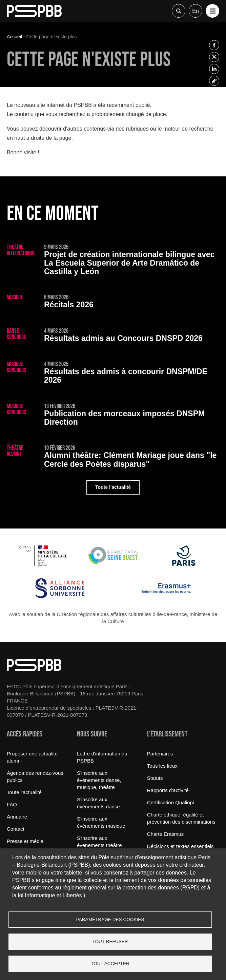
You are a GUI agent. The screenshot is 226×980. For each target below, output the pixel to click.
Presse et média (25, 841)
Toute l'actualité (113, 487)
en (196, 11)
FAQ (12, 804)
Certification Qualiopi (170, 802)
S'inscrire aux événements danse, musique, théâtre (99, 780)
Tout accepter (110, 964)
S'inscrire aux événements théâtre (99, 842)
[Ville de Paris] (184, 564)
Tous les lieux (162, 766)
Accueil (14, 37)
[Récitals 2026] (113, 303)
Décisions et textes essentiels (180, 846)
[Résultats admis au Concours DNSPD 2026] (113, 336)
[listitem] (214, 45)
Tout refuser (110, 941)
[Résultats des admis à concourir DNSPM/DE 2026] (113, 374)
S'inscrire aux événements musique (101, 822)
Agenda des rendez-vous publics (35, 776)
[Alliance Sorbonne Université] (60, 597)
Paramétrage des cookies (110, 919)
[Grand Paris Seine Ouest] (113, 564)
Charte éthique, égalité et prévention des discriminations (181, 818)
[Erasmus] (166, 597)
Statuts (155, 778)
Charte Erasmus (165, 834)
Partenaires (160, 754)
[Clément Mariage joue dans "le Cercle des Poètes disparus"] (113, 458)
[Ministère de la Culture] (42, 564)
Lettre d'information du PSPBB (102, 757)
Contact (16, 829)
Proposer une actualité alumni (32, 757)
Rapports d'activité (168, 790)
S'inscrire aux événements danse (98, 803)
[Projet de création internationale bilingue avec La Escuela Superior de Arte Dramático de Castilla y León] (113, 261)
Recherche (179, 11)
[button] (212, 11)
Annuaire (17, 817)
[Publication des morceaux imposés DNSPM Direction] (113, 416)
